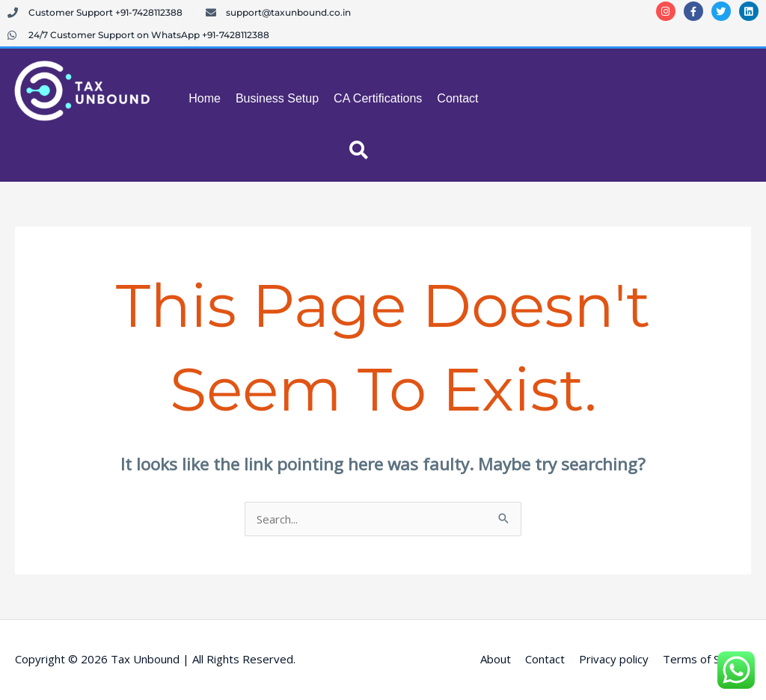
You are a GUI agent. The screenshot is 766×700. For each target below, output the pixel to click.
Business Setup (277, 98)
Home (205, 98)
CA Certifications (378, 98)
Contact (457, 98)
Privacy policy (614, 659)
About (496, 659)
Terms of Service (707, 659)
